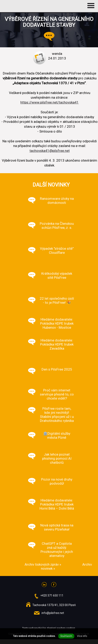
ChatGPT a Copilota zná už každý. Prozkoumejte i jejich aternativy (57, 550)
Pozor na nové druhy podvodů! (57, 481)
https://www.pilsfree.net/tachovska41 (50, 102)
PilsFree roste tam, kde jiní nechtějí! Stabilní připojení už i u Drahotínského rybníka (57, 415)
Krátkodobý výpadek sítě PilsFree (57, 276)
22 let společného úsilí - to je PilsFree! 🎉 (57, 300)
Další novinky (51, 185)
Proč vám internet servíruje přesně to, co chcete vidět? (57, 394)
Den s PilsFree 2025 (57, 369)
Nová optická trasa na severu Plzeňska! (57, 527)
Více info (82, 636)
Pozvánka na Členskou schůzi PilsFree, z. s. (57, 226)
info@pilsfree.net (53, 613)
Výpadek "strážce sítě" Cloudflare (57, 251)
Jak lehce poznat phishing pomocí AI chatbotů (57, 458)
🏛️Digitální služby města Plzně (57, 435)
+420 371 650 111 (52, 595)
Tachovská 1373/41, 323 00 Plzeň (54, 605)
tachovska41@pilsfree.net (50, 151)
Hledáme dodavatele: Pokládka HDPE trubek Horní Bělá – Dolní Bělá (57, 504)
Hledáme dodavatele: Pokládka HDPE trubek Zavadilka (57, 344)
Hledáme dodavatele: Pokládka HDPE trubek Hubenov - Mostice (57, 323)
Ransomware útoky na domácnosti (57, 201)
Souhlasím (66, 636)
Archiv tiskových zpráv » (43, 564)
